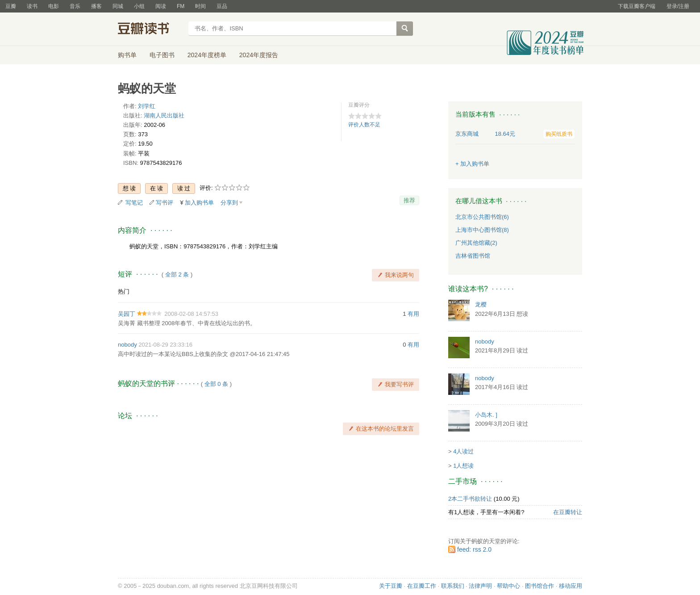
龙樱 (481, 304)
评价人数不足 (364, 125)
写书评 (165, 203)
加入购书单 (199, 203)
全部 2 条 (177, 274)
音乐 (75, 6)
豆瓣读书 (150, 29)
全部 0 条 (216, 384)
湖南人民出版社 (164, 115)
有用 (413, 314)
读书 (32, 6)
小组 (139, 6)
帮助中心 (508, 586)
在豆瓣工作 (422, 586)
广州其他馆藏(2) (476, 243)
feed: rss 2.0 (474, 549)
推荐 (409, 200)
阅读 (161, 6)
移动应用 (571, 586)
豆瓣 (11, 6)
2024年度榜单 (207, 55)
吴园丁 (127, 314)
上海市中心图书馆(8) (482, 230)
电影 (54, 6)
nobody (127, 345)
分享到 (229, 203)
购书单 (127, 55)
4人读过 (463, 451)
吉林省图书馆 (473, 256)
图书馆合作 (540, 586)
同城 (118, 6)
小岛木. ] (486, 415)
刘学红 (147, 106)
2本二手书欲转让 (470, 499)
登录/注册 (678, 6)
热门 (124, 291)
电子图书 (162, 55)
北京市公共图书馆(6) (482, 217)
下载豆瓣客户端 (637, 6)
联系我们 (453, 586)
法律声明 (480, 586)
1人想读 (463, 466)
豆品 (222, 6)
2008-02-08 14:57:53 (191, 314)
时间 (200, 6)
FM (181, 6)
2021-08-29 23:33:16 (165, 345)
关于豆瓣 (391, 586)
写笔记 (134, 203)
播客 (96, 6)
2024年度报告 (259, 55)
